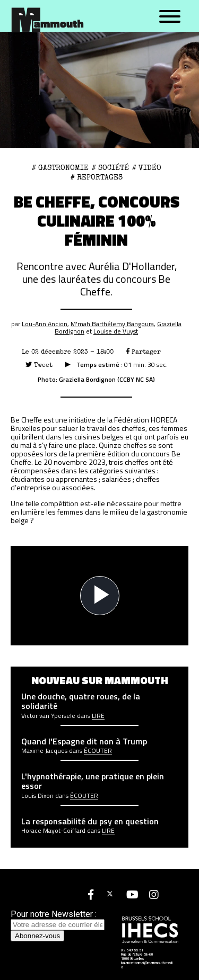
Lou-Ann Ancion (45, 324)
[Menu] (170, 17)
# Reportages (97, 177)
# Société (110, 168)
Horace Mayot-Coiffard (53, 831)
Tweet (39, 365)
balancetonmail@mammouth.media (147, 965)
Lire (98, 716)
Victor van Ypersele (48, 716)
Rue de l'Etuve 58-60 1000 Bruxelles (137, 957)
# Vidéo (147, 168)
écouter (98, 751)
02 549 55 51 (132, 950)
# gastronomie (60, 168)
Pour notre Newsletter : (58, 919)
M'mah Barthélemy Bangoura (112, 324)
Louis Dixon (37, 796)
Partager (144, 352)
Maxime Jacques (44, 751)
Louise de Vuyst (116, 331)
